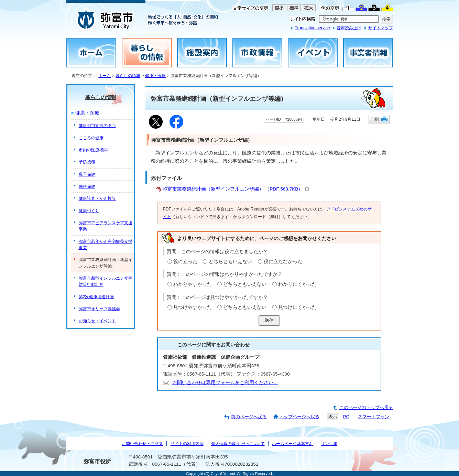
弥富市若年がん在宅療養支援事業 (106, 245)
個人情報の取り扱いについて (238, 444)
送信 (269, 320)
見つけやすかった (193, 307)
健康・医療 (155, 76)
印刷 (375, 119)
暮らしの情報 (128, 76)
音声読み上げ (349, 28)
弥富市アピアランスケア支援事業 (106, 226)
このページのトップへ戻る (366, 407)
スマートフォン (374, 417)
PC (346, 417)
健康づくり (89, 211)
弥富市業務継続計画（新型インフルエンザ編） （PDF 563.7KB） (236, 189)
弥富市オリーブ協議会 (99, 309)
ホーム (105, 76)
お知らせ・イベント (97, 321)
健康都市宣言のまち (97, 126)
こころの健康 (91, 138)
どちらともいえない (230, 262)
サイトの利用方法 (187, 444)
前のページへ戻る (249, 417)
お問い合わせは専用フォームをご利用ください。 (225, 383)
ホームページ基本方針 (293, 444)
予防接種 (87, 162)
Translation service (312, 28)
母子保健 (87, 174)
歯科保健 (87, 186)
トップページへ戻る (299, 417)
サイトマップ (381, 28)
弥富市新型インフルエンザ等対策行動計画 (106, 281)
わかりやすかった (193, 284)
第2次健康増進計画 (96, 297)
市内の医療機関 (93, 150)
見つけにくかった (297, 307)
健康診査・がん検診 (97, 198)
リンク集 (329, 444)
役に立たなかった (283, 262)
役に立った (185, 262)
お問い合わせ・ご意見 (142, 444)
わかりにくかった (297, 284)
